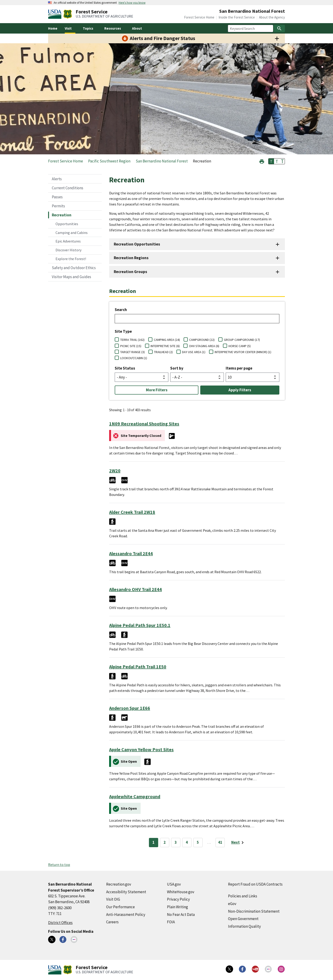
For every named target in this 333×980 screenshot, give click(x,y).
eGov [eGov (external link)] (232, 904)
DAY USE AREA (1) (194, 352)
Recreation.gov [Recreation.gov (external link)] (119, 884)
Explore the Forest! (71, 259)
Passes (57, 197)
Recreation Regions (131, 258)
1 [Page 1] (153, 842)
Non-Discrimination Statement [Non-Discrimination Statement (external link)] (254, 911)
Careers (112, 922)
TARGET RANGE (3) (133, 352)
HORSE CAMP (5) (240, 346)
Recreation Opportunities (137, 244)
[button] (262, 161)
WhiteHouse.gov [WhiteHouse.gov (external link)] (181, 892)
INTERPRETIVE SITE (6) (165, 346)
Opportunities (67, 224)
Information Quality (244, 926)
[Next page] (238, 843)
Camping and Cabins (72, 233)
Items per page (239, 368)
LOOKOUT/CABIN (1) (134, 358)
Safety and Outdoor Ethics (74, 268)
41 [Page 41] (220, 842)
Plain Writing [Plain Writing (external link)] (177, 907)
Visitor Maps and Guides (71, 277)
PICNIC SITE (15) (131, 346)
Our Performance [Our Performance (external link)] (120, 907)
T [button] (271, 161)
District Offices (60, 923)
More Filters (157, 390)
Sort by (177, 368)
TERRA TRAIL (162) (132, 340)
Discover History (68, 250)
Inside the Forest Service (237, 17)
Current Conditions (68, 188)
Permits (58, 206)
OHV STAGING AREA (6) (204, 346)
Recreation (62, 215)
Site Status (125, 368)
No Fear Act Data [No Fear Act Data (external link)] (181, 915)
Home (53, 28)
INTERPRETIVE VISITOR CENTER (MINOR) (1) (243, 352)
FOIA (171, 922)
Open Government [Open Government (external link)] (243, 919)
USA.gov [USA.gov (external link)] (174, 884)
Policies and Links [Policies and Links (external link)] (243, 896)
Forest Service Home (199, 17)
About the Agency (272, 17)
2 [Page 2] (165, 842)
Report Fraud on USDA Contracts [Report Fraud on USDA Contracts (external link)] (255, 884)
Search (121, 310)
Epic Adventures (68, 241)
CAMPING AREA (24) (167, 340)
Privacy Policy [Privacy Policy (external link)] (178, 899)
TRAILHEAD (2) (163, 352)
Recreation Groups (130, 272)
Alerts (57, 179)
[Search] (279, 28)
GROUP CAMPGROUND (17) (242, 340)
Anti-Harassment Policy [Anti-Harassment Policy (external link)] (126, 915)
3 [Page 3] (176, 842)
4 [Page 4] (187, 842)
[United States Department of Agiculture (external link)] (56, 14)
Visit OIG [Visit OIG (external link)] (113, 899)
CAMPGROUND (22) (202, 340)
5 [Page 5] (198, 842)
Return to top (59, 865)
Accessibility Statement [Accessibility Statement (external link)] (126, 892)
